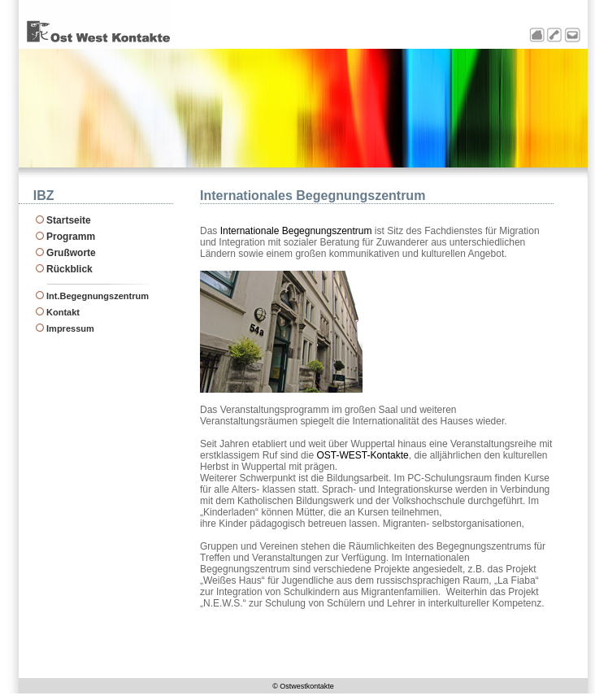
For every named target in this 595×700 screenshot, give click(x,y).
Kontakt (63, 312)
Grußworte (71, 253)
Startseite (69, 220)
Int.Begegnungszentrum (98, 296)
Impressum (70, 328)
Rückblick (69, 269)
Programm (71, 237)
